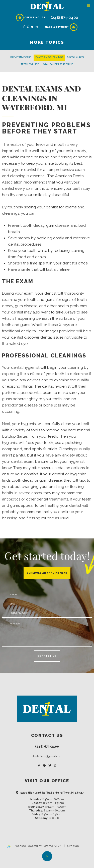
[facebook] (24, 27)
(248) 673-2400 (64, 18)
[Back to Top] (47, 856)
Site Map (73, 846)
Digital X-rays (75, 57)
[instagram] (37, 27)
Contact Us (47, 656)
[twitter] (32, 27)
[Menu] (89, 5)
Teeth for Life (30, 64)
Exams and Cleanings (49, 57)
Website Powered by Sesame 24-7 (34, 846)
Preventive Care (21, 57)
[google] (28, 27)
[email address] (47, 604)
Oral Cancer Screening (58, 64)
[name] (47, 595)
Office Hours (31, 18)
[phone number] (47, 613)
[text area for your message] (47, 632)
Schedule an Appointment (47, 573)
